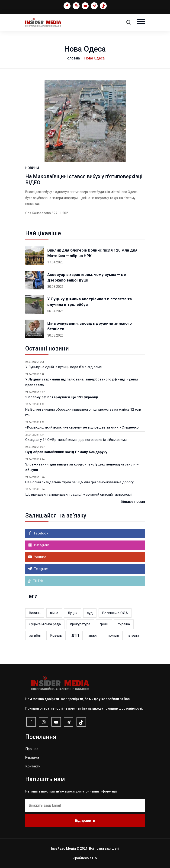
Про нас (32, 749)
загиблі (35, 635)
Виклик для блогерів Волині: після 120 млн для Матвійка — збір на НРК (92, 253)
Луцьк (73, 613)
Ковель (56, 635)
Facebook (41, 533)
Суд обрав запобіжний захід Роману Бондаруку (66, 452)
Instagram (41, 545)
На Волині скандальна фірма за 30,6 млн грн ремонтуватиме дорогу (79, 482)
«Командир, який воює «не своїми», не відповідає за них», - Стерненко (82, 427)
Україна (124, 624)
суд (90, 613)
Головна (73, 58)
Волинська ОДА (115, 613)
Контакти (33, 766)
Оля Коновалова (38, 213)
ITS (95, 858)
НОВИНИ (32, 168)
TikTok (35, 581)
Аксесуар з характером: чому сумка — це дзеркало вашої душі (87, 277)
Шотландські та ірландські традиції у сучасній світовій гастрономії (79, 495)
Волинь (35, 613)
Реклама (32, 757)
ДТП (75, 635)
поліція (113, 635)
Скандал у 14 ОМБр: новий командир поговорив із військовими (76, 440)
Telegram (41, 569)
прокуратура (80, 624)
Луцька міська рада (45, 624)
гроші (104, 624)
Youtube (40, 557)
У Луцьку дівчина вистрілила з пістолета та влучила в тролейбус (90, 302)
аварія (93, 635)
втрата (134, 635)
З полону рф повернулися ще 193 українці (62, 397)
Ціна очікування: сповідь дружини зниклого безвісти (90, 326)
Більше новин (133, 502)
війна (54, 613)
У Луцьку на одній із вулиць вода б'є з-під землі (64, 367)
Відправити (85, 821)
